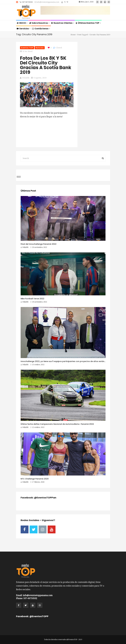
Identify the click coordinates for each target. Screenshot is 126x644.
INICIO (22, 23)
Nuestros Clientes (63, 23)
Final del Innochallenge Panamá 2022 (39, 244)
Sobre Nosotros (39, 23)
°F (67, 2)
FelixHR (26, 78)
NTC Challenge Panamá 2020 (35, 479)
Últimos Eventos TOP (88, 23)
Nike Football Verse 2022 (32, 299)
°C (65, 2)
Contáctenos (41, 29)
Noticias (40, 48)
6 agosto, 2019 (40, 78)
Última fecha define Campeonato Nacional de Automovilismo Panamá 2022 (57, 424)
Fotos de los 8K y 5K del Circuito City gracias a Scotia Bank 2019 (46, 65)
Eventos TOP (27, 48)
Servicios (24, 29)
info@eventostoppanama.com (47, 2)
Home (73, 35)
